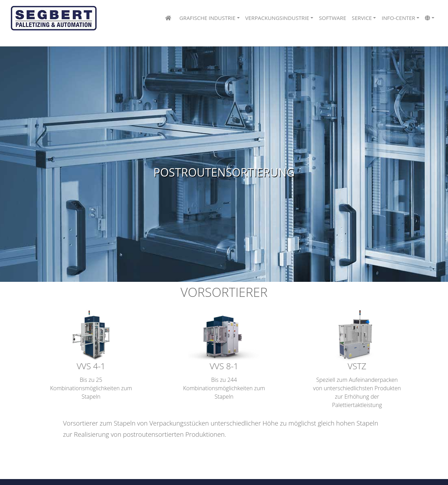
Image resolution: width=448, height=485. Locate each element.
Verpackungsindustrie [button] (277, 18)
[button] (430, 19)
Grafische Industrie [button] (208, 18)
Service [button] (362, 18)
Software (332, 18)
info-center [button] (398, 18)
